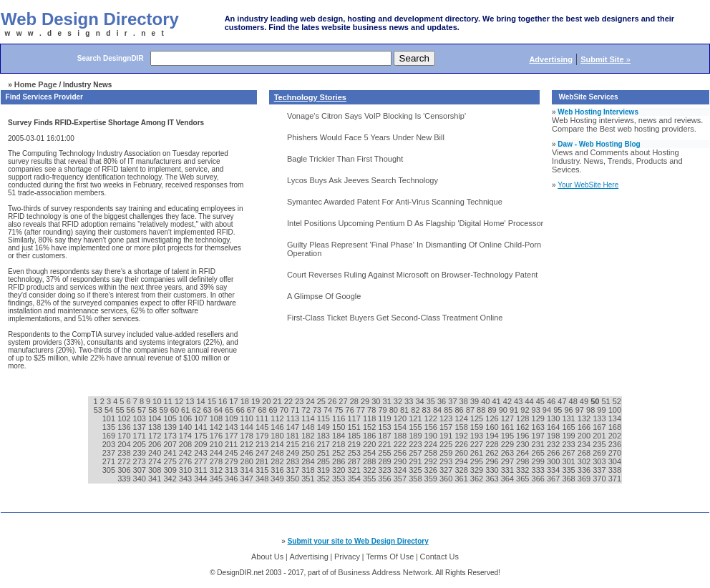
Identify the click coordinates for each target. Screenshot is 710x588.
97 (581, 410)
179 (263, 436)
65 (230, 410)
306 (125, 470)
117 (355, 418)
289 (385, 461)
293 (447, 461)
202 (615, 436)
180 (278, 436)
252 (340, 453)
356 (385, 479)
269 (600, 453)
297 (509, 461)
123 (447, 418)
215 (294, 444)
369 (585, 479)
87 (471, 410)
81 (405, 410)
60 (176, 410)
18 (246, 401)
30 (377, 401)
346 (232, 479)
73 (318, 410)
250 (309, 453)
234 (585, 444)
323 (385, 470)
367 (554, 479)
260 (462, 453)
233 (569, 444)
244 (217, 453)
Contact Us (439, 557)
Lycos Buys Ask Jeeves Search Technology (363, 180)
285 (325, 461)
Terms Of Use (390, 557)
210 (217, 444)
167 (600, 427)
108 (217, 418)
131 (569, 418)
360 (447, 479)
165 (569, 427)
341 (156, 479)
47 (563, 401)
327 (447, 470)
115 (325, 418)
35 (432, 401)
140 (186, 427)
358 (416, 479)
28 (355, 401)
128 (524, 418)
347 (248, 479)
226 (462, 444)
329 (478, 470)
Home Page (36, 84)
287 (355, 461)
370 (600, 479)
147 (294, 427)
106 (186, 418)
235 (600, 444)
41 (497, 401)
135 (110, 427)
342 (171, 479)
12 (180, 401)
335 (569, 470)
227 (478, 444)
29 (366, 401)
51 (607, 401)
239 (141, 453)
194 (493, 436)
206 (156, 444)
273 (141, 461)
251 (325, 453)
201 (600, 436)
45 (541, 401)
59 (164, 410)
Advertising (308, 557)
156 (432, 427)
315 (263, 470)
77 (362, 410)
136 (125, 427)
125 (478, 418)
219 (355, 444)
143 (232, 427)
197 (539, 436)
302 (585, 461)
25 (322, 401)
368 (569, 479)
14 (201, 401)
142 (217, 427)
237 (110, 453)
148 (309, 427)
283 (294, 461)
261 (478, 453)
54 (110, 410)
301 (569, 461)
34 (420, 401)
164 (554, 427)
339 (125, 479)
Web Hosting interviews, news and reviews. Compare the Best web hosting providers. (627, 124)
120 (401, 418)
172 (156, 436)
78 (373, 410)
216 (309, 444)
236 (615, 444)
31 (388, 401)
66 (242, 410)
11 (169, 401)
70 (285, 410)
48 (574, 401)
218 (340, 444)
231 (539, 444)
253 (355, 453)
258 (432, 453)
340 (141, 479)
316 (278, 470)
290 (401, 461)
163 (539, 427)
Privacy (347, 557)
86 (460, 410)
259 (447, 453)
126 (493, 418)
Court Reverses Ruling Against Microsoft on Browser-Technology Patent (412, 275)
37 (453, 401)
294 (462, 461)
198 (554, 436)
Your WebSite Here (588, 185)
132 (585, 418)
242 (186, 453)
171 (141, 436)
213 (263, 444)
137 (141, 427)
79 (383, 410)
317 (294, 470)
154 (401, 427)
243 (201, 453)
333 (539, 470)
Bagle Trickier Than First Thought (345, 159)
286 (340, 461)
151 (355, 427)
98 (592, 410)
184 (340, 436)
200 (585, 436)
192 (462, 436)
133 (600, 418)
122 (432, 418)
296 (493, 461)
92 (526, 410)
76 (351, 410)
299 (539, 461)
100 (615, 410)
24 (311, 401)
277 (201, 461)
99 (602, 410)
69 (274, 410)
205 (141, 444)
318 (309, 470)
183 (325, 436)
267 (569, 453)
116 (340, 418)
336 (585, 470)
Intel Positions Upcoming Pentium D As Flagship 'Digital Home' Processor (415, 223)
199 (569, 436)
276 (186, 461)
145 (263, 427)
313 (232, 470)
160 (493, 427)
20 (267, 401)
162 (524, 427)
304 (615, 461)
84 (438, 410)
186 (370, 436)
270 (615, 453)
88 (482, 410)
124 (462, 418)
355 (370, 479)
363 (493, 479)
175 (201, 436)
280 (248, 461)
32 (399, 401)
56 (132, 410)
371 (615, 479)
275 (171, 461)
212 (248, 444)
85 (449, 410)
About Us (267, 557)
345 (217, 479)
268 (585, 453)
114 (309, 418)
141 (201, 427)
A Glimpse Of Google (324, 296)
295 (478, 461)
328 (462, 470)
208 (186, 444)
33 (410, 401)
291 (416, 461)
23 (300, 401)
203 (110, 444)
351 (309, 479)
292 (432, 461)
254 (370, 453)
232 (554, 444)
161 (509, 427)
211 (232, 444)
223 (416, 444)
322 (370, 470)
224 (432, 444)
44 (530, 401)
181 (294, 436)
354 (355, 479)
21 (279, 401)
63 (209, 410)
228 (493, 444)
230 (524, 444)
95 (559, 410)
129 (539, 418)
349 (278, 479)
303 (600, 461)
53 (99, 410)
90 (504, 410)
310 (186, 470)
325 (416, 470)
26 (333, 401)
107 (201, 418)
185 (355, 436)
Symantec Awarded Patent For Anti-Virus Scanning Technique (395, 202)
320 (340, 470)
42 (509, 401)
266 (554, 453)
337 (600, 470)
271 (110, 461)
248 (278, 453)
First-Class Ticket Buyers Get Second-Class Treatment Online (395, 318)
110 (248, 418)
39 (476, 401)
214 (278, 444)
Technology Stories (310, 97)
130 (554, 418)
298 (524, 461)
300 (554, 461)
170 (125, 436)
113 (294, 418)
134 (615, 418)
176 (217, 436)
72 (307, 410)
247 (263, 453)
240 (156, 453)
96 (569, 410)
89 (493, 410)
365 (524, 479)
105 (171, 418)
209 (201, 444)
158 (462, 427)
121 (416, 418)
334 (554, 470)
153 (385, 427)
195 (509, 436)
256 (401, 453)
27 (344, 401)
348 (263, 479)
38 (465, 401)
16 (224, 401)
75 (340, 410)
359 (432, 479)
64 (219, 410)
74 (329, 410)
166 (585, 427)
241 (171, 453)
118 (370, 418)
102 (125, 418)
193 (478, 436)
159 (478, 427)
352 (325, 479)
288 (370, 461)
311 (201, 470)
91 (515, 410)
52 (617, 401)
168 (615, 427)
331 (509, 470)
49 (585, 401)
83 (428, 410)
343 (186, 479)
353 (340, 479)
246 (248, 453)
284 (309, 461)
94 (548, 410)
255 (385, 453)
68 (263, 410)
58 (154, 410)
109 (232, 418)
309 (171, 470)
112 (278, 418)
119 (385, 418)
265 (539, 453)
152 (370, 427)
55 (121, 410)
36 (443, 401)
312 (217, 470)
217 (325, 444)
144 (248, 427)
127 (509, 418)
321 (355, 470)
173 (171, 436)
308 (156, 470)
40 (486, 401)
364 (509, 479)
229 (509, 444)
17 (234, 401)
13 (191, 401)
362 (478, 479)
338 (615, 470)
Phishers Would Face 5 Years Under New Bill (366, 137)
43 (519, 401)
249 (294, 453)
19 (257, 401)
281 (263, 461)
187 (385, 436)
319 (325, 470)
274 (156, 461)
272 (125, 461)
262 (493, 453)
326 (432, 470)
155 (416, 427)
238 (125, 453)
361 (462, 479)
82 (416, 410)
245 (232, 453)
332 (524, 470)
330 (493, 470)
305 (110, 470)
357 (401, 479)
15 (213, 401)
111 (263, 418)
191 (447, 436)
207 (171, 444)
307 (141, 470)
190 (432, 436)
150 (340, 427)
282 (278, 461)
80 (395, 410)
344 (201, 479)
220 (370, 444)
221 (385, 444)
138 (156, 427)
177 (232, 436)
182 (309, 436)
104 (156, 418)
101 (110, 418)
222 (401, 444)
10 (158, 401)
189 (416, 436)
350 (294, 479)
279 (232, 461)
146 (278, 427)
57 (143, 410)
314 (248, 470)
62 (197, 410)
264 (524, 453)
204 (125, 444)
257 (416, 453)
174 (186, 436)
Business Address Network (385, 572)
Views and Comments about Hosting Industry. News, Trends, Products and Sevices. (617, 161)
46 (552, 401)
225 (447, 444)
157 (447, 427)
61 (186, 410)
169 (110, 436)
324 (401, 470)
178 (248, 436)
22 (290, 401)
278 (217, 461)
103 (141, 418)
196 (524, 436)
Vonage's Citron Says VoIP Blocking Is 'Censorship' (376, 116)
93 (537, 410)
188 (401, 436)
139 (171, 427)
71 (296, 410)
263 (509, 453)
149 (325, 427)
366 (539, 479)
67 (252, 410)
